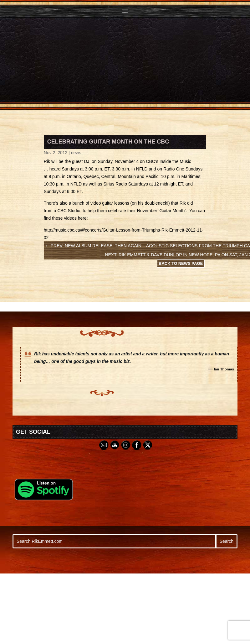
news (76, 153)
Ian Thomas (224, 369)
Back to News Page (181, 263)
